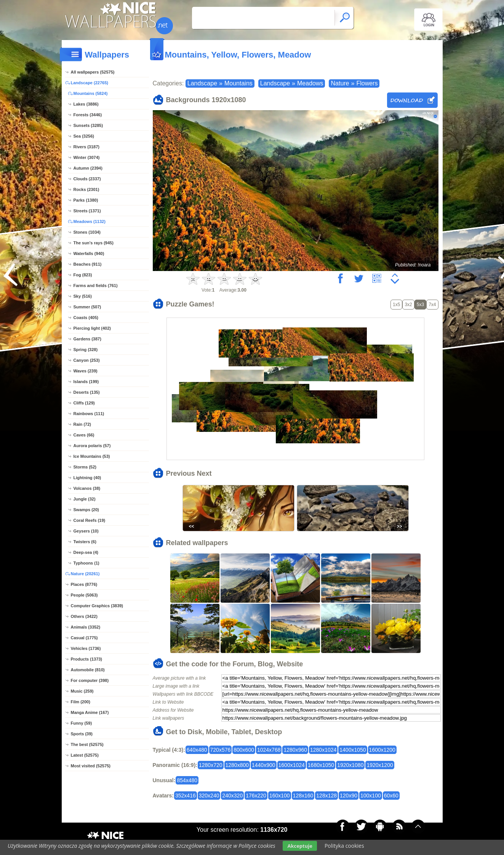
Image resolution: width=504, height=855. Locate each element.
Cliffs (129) (84, 403)
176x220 (256, 796)
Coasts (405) (86, 318)
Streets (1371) (87, 211)
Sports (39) (82, 734)
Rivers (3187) (87, 147)
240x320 (232, 796)
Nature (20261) (85, 574)
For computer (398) (90, 680)
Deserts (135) (87, 392)
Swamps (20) (86, 510)
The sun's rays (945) (94, 243)
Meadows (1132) (90, 221)
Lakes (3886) (86, 104)
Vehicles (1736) (86, 648)
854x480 (187, 780)
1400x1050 (353, 750)
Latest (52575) (85, 755)
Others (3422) (84, 616)
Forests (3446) (88, 115)
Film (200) (81, 702)
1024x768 (269, 750)
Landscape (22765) (90, 83)
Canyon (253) (87, 360)
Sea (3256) (84, 136)
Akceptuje (300, 846)
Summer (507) (87, 307)
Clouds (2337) (87, 179)
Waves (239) (86, 371)
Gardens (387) (87, 339)
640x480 (197, 750)
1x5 (396, 305)
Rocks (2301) (86, 189)
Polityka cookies (344, 846)
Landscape (202, 83)
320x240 (209, 796)
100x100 (371, 796)
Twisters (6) (85, 542)
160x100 (280, 796)
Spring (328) (86, 350)
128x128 (326, 796)
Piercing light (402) (92, 328)
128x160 (303, 796)
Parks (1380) (86, 200)
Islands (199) (86, 382)
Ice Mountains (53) (92, 456)
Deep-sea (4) (86, 552)
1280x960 (295, 750)
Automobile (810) (88, 670)
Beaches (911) (88, 264)
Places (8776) (84, 584)
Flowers (367, 83)
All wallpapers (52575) (93, 72)
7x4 (432, 305)
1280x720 (211, 765)
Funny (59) (82, 723)
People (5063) (84, 595)
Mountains (238, 83)
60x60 (391, 796)
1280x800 (237, 765)
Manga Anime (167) (90, 712)
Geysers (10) (86, 531)
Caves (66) (84, 435)
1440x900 (264, 765)
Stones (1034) (87, 232)
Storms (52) (85, 467)
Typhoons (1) (86, 563)
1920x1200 (380, 765)
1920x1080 (350, 765)
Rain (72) (82, 424)
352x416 (186, 796)
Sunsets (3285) (88, 125)
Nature (340, 83)
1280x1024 (323, 750)
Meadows (310, 83)
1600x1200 (382, 750)
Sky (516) (83, 296)
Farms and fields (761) (96, 286)
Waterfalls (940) (89, 253)
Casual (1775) (84, 638)
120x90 (349, 796)
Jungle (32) (85, 499)
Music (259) (82, 691)
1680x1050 (321, 765)
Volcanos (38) (87, 488)
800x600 (244, 750)
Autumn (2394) (88, 168)
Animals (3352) (86, 627)
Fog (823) (83, 275)
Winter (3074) (87, 157)
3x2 (408, 305)
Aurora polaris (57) (92, 446)
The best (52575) (87, 744)
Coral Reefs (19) (90, 520)
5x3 (420, 305)
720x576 (221, 750)
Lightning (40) (87, 478)
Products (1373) (87, 659)
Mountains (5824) (91, 93)
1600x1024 (292, 765)
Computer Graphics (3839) (97, 606)
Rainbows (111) (89, 414)
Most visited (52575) (91, 766)
